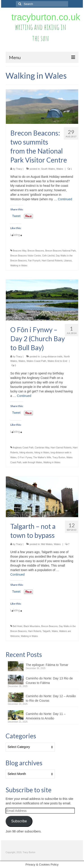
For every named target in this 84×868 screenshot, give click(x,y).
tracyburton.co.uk (46, 17)
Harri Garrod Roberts (52, 261)
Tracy (19, 169)
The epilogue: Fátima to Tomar (47, 665)
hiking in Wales (42, 453)
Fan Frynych (34, 261)
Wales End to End (57, 361)
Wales (60, 169)
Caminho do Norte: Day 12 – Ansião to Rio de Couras (51, 698)
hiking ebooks (26, 453)
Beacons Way (20, 251)
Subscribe (19, 821)
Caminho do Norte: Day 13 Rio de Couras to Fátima (49, 681)
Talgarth (47, 631)
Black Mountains (32, 626)
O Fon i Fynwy (25, 457)
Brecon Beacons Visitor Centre (26, 256)
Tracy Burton (59, 457)
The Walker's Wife (42, 457)
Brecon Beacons (36, 251)
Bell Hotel (18, 626)
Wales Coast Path (37, 361)
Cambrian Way (42, 448)
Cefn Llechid (48, 256)
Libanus (68, 261)
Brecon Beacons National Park (60, 251)
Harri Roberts (35, 631)
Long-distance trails (52, 356)
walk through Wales (32, 462)
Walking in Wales (19, 266)
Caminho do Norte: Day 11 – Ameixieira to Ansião (46, 716)
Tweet (16, 216)
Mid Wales (47, 544)
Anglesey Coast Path (23, 448)
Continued (65, 199)
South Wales (48, 169)
